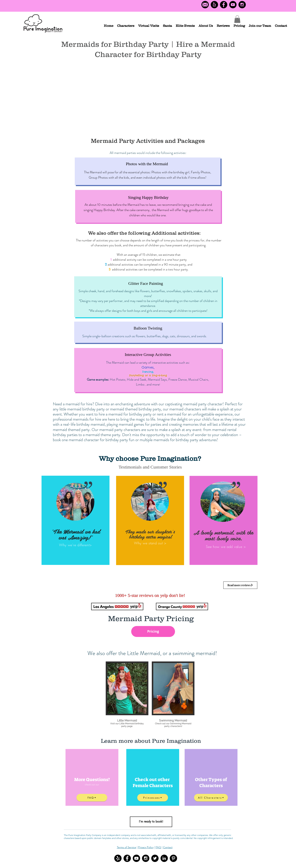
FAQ (158, 847)
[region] (76, 520)
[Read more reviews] (240, 585)
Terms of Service (126, 847)
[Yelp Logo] (214, 5)
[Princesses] (153, 798)
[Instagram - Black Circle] (242, 5)
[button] (126, 26)
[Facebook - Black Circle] (224, 5)
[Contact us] (205, 5)
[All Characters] (211, 798)
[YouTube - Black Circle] (233, 5)
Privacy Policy (146, 847)
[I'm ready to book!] (151, 822)
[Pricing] (153, 631)
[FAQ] (92, 798)
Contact (168, 847)
